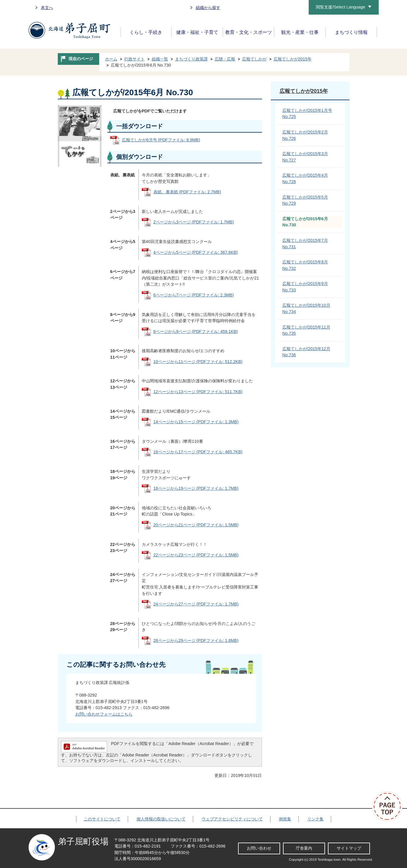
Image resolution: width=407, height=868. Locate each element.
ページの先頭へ (389, 806)
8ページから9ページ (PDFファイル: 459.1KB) (196, 331)
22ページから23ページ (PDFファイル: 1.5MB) (196, 555)
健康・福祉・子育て (197, 32)
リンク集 (315, 819)
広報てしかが (254, 59)
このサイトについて (102, 819)
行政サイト (134, 59)
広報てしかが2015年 (293, 59)
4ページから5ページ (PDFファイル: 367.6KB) (196, 252)
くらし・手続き (146, 32)
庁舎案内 (304, 848)
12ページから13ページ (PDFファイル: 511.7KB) (198, 392)
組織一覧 (160, 59)
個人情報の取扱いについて (161, 819)
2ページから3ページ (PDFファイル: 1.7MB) (194, 222)
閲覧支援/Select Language (340, 7)
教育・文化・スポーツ (249, 32)
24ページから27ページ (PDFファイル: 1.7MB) (196, 604)
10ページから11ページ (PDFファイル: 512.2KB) (198, 362)
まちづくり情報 (351, 32)
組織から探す (208, 8)
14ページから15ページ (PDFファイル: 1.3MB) (196, 422)
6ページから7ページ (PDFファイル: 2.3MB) (194, 295)
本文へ (47, 8)
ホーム (111, 59)
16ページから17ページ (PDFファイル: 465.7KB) (198, 452)
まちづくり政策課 (191, 59)
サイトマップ (349, 848)
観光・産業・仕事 (300, 32)
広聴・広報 (225, 59)
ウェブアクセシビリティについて (232, 819)
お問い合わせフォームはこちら (104, 714)
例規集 (285, 819)
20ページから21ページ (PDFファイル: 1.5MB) (196, 525)
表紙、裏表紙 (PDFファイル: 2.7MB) (187, 192)
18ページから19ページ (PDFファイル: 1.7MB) (196, 488)
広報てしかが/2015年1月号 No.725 (307, 114)
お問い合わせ (259, 848)
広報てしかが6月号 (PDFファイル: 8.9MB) (161, 140)
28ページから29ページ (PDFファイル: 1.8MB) (196, 640)
